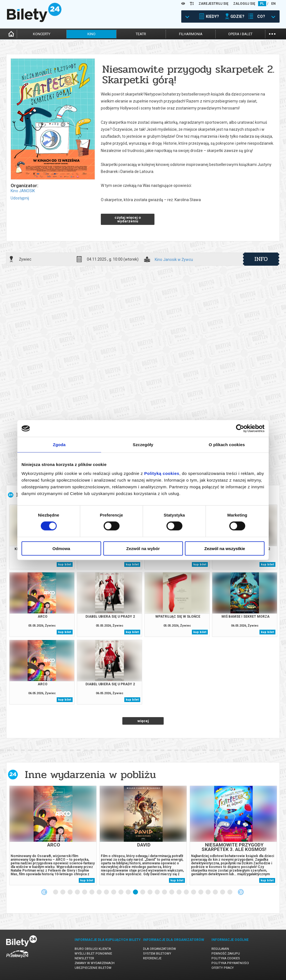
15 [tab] (158, 892)
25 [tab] (230, 892)
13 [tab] (143, 892)
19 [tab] (187, 892)
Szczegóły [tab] (143, 445)
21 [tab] (201, 892)
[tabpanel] (53, 835)
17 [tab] (172, 892)
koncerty (42, 34)
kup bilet (65, 564)
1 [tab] (56, 892)
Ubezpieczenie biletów (93, 968)
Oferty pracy (223, 968)
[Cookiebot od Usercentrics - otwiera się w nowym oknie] (240, 429)
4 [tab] (78, 892)
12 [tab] (136, 892)
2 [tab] (63, 892)
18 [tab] (179, 892)
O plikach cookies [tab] (227, 445)
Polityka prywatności (230, 963)
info (261, 259)
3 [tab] (70, 892)
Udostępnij (20, 198)
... (272, 33)
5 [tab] (85, 892)
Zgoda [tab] (59, 445)
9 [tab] (114, 892)
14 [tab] (150, 892)
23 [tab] (216, 892)
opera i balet (240, 34)
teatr (141, 34)
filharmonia (191, 34)
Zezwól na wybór (143, 548)
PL (262, 4)
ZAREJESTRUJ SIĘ (214, 4)
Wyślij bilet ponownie (93, 954)
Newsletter (84, 958)
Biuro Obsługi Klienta (93, 949)
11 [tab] (128, 892)
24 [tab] (223, 892)
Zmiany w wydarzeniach (95, 963)
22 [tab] (208, 892)
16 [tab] (165, 892)
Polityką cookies (162, 473)
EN (273, 4)
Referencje (152, 958)
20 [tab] (194, 892)
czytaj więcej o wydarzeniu (128, 219)
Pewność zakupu (226, 954)
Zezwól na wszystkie (225, 548)
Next (241, 892)
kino (91, 34)
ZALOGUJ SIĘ (244, 4)
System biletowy (157, 954)
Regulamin (220, 949)
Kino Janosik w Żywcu (174, 260)
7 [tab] (99, 892)
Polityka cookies (226, 958)
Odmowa (61, 548)
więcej (143, 721)
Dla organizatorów (159, 949)
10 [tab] (121, 892)
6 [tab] (92, 892)
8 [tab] (107, 892)
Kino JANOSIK (23, 191)
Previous (44, 892)
